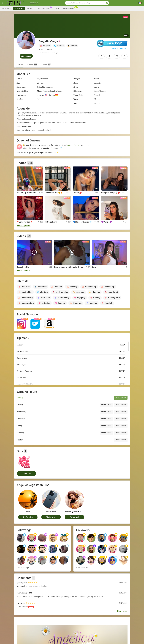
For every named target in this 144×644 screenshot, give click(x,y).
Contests (57, 8)
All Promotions (44, 8)
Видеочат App (69, 8)
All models (7, 8)
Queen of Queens (73, 145)
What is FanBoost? (120, 48)
